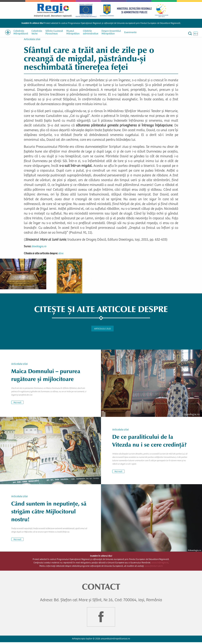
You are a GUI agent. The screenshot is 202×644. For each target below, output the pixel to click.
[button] (23, 276)
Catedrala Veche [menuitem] (37, 32)
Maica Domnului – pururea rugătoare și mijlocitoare (46, 377)
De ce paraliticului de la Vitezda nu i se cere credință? (149, 442)
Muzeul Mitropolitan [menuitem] (73, 32)
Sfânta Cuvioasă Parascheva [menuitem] (54, 32)
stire (61, 255)
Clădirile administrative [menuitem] (91, 32)
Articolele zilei (32, 41)
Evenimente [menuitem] (130, 33)
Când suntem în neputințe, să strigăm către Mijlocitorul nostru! (49, 513)
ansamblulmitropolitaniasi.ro (115, 641)
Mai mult (17, 404)
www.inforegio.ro (160, 564)
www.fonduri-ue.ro (153, 568)
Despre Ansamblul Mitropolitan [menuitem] (111, 32)
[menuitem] (8, 32)
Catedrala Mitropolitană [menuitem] (21, 32)
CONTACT (101, 588)
